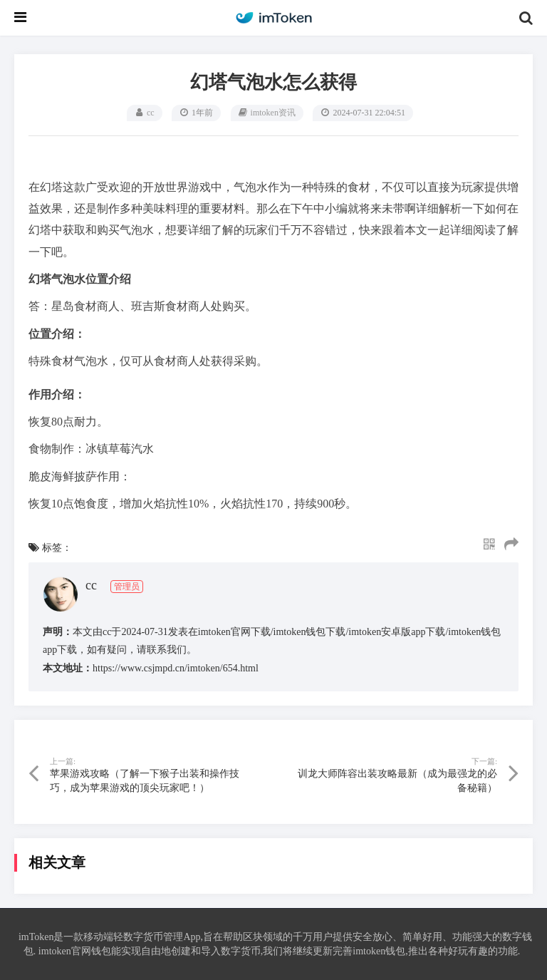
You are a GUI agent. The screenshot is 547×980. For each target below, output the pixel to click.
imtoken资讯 (273, 113)
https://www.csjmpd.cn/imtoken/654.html (176, 668)
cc (151, 113)
